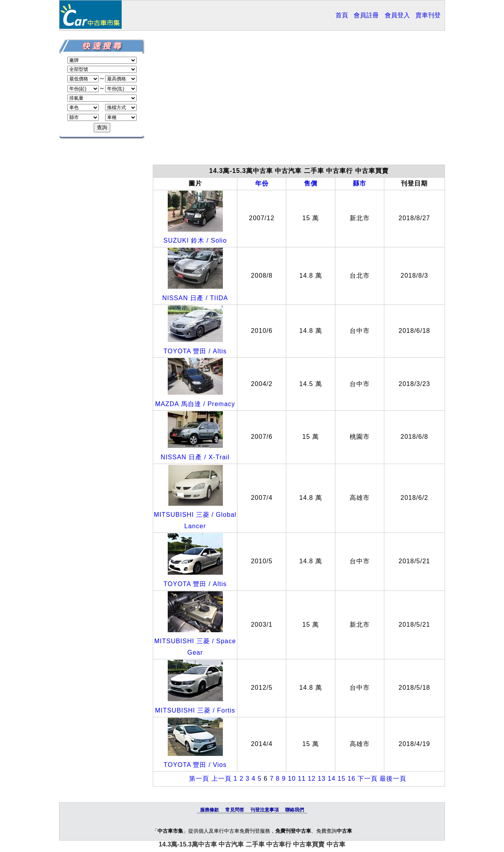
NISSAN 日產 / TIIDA (195, 298)
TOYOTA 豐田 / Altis (195, 351)
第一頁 (199, 779)
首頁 (342, 15)
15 (341, 779)
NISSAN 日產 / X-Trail (195, 457)
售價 (311, 183)
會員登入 (397, 15)
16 (352, 779)
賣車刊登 (428, 15)
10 (292, 779)
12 (312, 779)
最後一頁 (393, 779)
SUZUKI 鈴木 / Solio (195, 240)
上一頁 (221, 779)
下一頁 (368, 779)
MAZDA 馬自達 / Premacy (195, 404)
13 (322, 779)
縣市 (359, 183)
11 (302, 779)
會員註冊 (366, 15)
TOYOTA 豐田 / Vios (195, 765)
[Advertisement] (299, 102)
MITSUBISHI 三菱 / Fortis (195, 710)
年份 (262, 183)
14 (332, 779)
